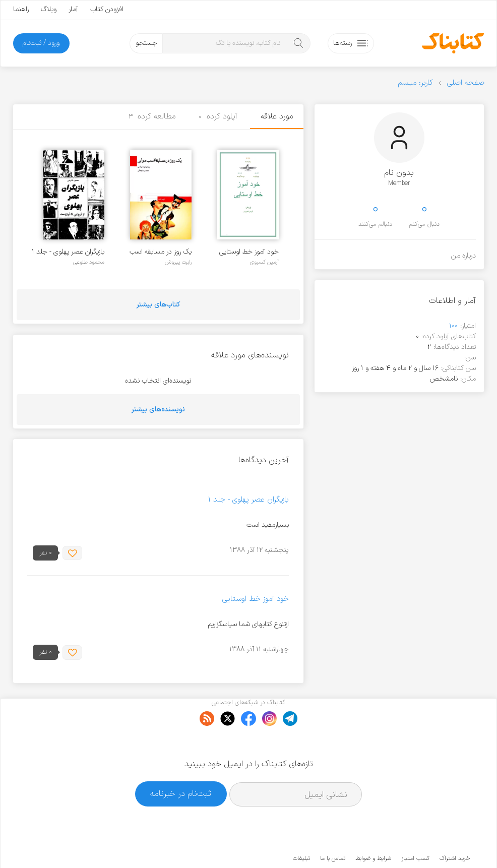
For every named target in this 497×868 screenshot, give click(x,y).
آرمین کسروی (264, 262)
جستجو (146, 43)
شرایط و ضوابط (373, 828)
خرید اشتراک (455, 828)
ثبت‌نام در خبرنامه (181, 763)
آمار (73, 9)
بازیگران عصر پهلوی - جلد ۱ (68, 252)
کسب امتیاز (415, 828)
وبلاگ (49, 9)
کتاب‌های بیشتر (158, 305)
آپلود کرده (218, 116)
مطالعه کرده (152, 116)
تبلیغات (301, 828)
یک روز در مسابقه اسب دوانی (161, 252)
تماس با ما (333, 828)
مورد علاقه (277, 116)
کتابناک (417, 844)
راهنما (21, 9)
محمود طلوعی (89, 262)
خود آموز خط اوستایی (249, 252)
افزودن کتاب (107, 9)
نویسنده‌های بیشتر (158, 410)
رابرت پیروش (178, 262)
